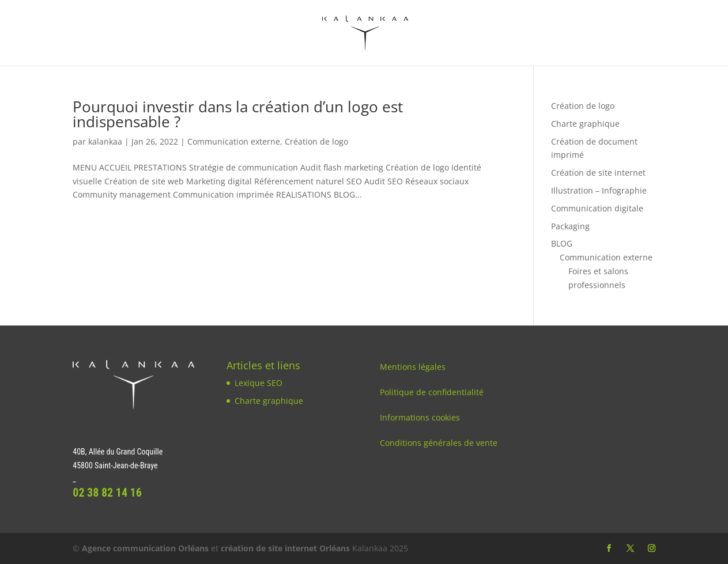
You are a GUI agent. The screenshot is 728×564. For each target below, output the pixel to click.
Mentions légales (413, 367)
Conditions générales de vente (439, 443)
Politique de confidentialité (432, 392)
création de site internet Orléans (285, 548)
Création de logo (316, 141)
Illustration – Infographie (599, 190)
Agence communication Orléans (145, 548)
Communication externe (234, 141)
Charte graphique (585, 124)
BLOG (562, 243)
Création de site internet (598, 173)
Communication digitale (597, 208)
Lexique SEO (259, 383)
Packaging (570, 226)
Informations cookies (420, 417)
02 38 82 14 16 (107, 493)
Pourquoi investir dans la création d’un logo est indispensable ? (238, 114)
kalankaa (105, 141)
